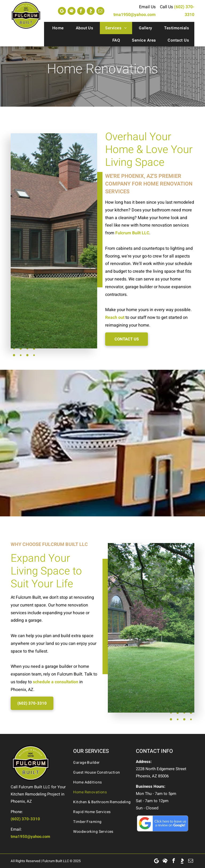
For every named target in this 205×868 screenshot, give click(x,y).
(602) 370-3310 (25, 819)
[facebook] (81, 11)
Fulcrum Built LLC (132, 233)
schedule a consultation (56, 682)
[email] (100, 11)
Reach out (115, 318)
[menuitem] (57, 28)
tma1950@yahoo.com (135, 15)
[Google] (62, 11)
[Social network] (72, 11)
